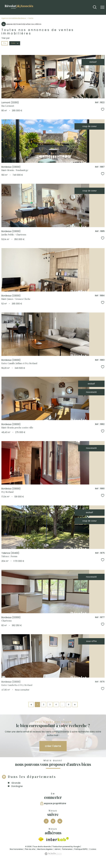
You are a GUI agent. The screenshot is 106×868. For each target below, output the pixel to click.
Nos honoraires (16, 849)
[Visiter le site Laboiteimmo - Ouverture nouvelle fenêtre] (53, 854)
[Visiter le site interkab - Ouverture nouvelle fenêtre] (58, 839)
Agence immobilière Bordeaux (14, 18)
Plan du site (30, 849)
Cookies (93, 849)
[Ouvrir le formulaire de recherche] (95, 7)
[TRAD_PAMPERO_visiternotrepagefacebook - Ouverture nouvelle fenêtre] (46, 821)
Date (15, 43)
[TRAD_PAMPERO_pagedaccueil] (19, 9)
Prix (5, 43)
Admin (57, 849)
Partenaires (67, 849)
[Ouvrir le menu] (102, 7)
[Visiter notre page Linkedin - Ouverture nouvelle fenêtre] (60, 821)
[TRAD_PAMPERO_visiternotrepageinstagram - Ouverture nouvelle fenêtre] (53, 821)
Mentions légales (45, 849)
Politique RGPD (81, 849)
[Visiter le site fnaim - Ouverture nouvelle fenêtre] (41, 839)
